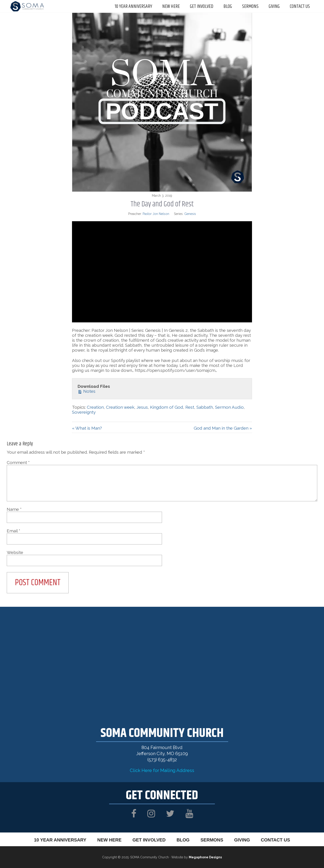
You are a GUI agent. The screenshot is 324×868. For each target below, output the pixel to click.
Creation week (120, 407)
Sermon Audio (229, 407)
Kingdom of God (167, 407)
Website (15, 552)
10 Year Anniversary (59, 840)
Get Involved (149, 840)
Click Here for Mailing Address (162, 770)
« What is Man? (87, 428)
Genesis (190, 214)
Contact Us (277, 840)
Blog (183, 840)
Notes (87, 391)
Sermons (212, 840)
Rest (190, 407)
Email (13, 531)
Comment (18, 462)
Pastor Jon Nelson (156, 214)
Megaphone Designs (205, 857)
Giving (243, 840)
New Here (109, 840)
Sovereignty (84, 412)
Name (14, 509)
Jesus (142, 407)
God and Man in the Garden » (223, 428)
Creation (95, 407)
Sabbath (205, 407)
